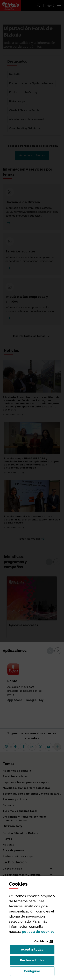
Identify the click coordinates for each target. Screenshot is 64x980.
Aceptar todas (35, 950)
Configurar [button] (39, 972)
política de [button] (38, 932)
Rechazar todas (35, 961)
